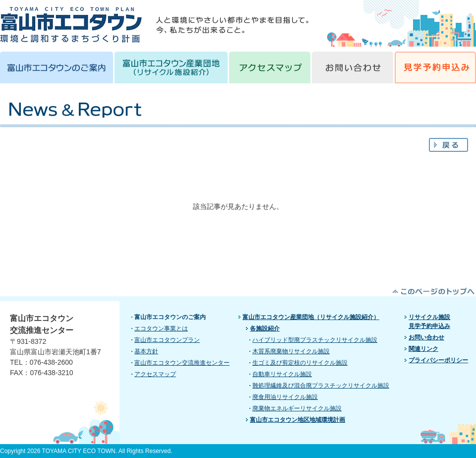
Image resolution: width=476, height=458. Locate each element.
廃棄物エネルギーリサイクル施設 (297, 408)
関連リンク (423, 349)
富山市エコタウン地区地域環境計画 (297, 420)
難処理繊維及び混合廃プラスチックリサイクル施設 (321, 386)
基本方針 (146, 351)
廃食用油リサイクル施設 (285, 397)
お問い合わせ (426, 337)
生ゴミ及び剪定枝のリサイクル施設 (300, 363)
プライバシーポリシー (438, 360)
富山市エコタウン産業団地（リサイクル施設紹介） (311, 317)
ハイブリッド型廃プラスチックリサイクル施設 (315, 340)
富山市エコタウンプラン (167, 340)
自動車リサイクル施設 (282, 374)
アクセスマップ (155, 374)
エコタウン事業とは (161, 328)
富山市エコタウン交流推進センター (182, 363)
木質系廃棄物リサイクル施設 (291, 351)
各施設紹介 (265, 328)
